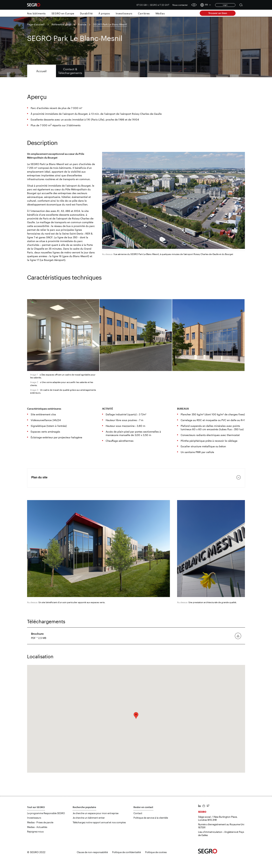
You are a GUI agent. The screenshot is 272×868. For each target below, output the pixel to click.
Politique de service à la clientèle (151, 818)
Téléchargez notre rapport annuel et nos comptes (99, 822)
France (82, 24)
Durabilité (86, 13)
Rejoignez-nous (35, 832)
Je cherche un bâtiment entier (89, 818)
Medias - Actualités (37, 827)
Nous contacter (180, 5)
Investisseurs (124, 13)
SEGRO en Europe (63, 13)
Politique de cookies (156, 852)
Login (225, 5)
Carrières (144, 13)
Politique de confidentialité (126, 852)
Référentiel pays (61, 24)
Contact (138, 813)
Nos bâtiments (36, 13)
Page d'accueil (36, 24)
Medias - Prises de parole (40, 822)
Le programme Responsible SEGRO (46, 813)
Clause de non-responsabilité (92, 852)
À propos (104, 13)
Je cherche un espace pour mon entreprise (96, 813)
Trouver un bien (218, 13)
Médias (160, 13)
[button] (136, 715)
